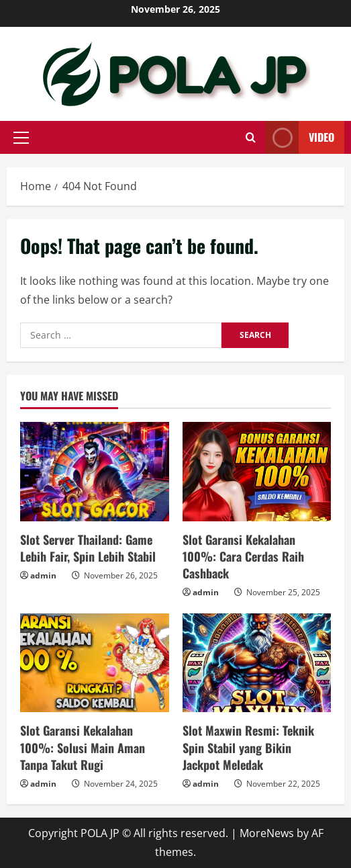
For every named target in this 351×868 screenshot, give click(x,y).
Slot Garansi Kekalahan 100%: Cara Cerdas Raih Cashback (243, 556)
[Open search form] (251, 137)
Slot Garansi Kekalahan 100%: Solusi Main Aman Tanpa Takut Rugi (83, 747)
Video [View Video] (300, 137)
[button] (21, 138)
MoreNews (267, 833)
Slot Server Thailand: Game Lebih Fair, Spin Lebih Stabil (88, 548)
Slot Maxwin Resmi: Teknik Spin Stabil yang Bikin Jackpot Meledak (248, 747)
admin (43, 575)
